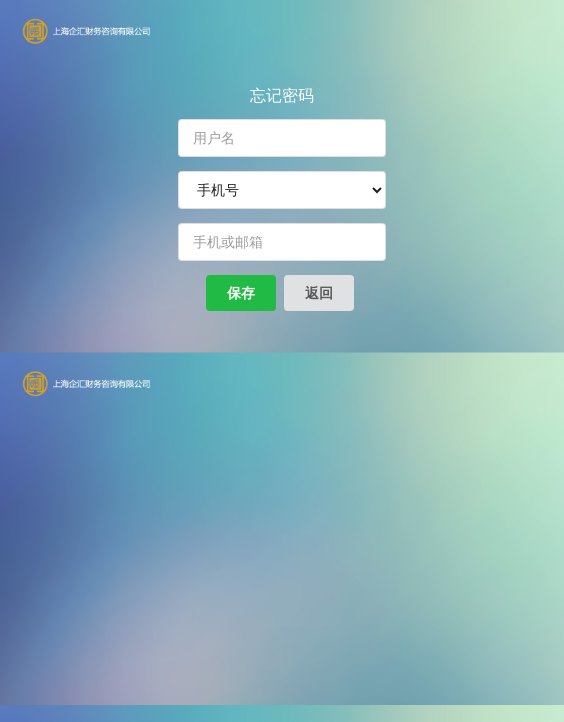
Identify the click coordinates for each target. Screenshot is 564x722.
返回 (319, 292)
